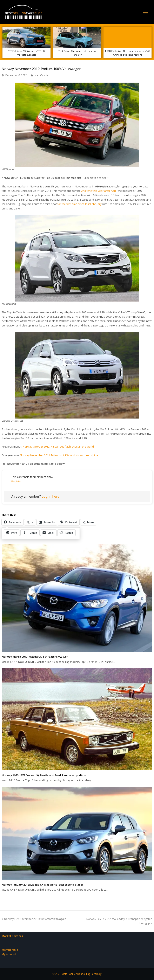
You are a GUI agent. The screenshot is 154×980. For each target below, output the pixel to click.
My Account (9, 954)
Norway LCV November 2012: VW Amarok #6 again (34, 919)
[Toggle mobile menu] (146, 12)
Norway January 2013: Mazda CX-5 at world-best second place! (42, 885)
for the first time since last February (79, 204)
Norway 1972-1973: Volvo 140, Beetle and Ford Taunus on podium (44, 775)
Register (16, 481)
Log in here (51, 496)
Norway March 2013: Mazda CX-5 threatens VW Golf (35, 657)
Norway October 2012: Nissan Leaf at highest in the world (58, 447)
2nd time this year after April (99, 191)
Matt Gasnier (42, 75)
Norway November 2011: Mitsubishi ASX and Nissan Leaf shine (59, 455)
